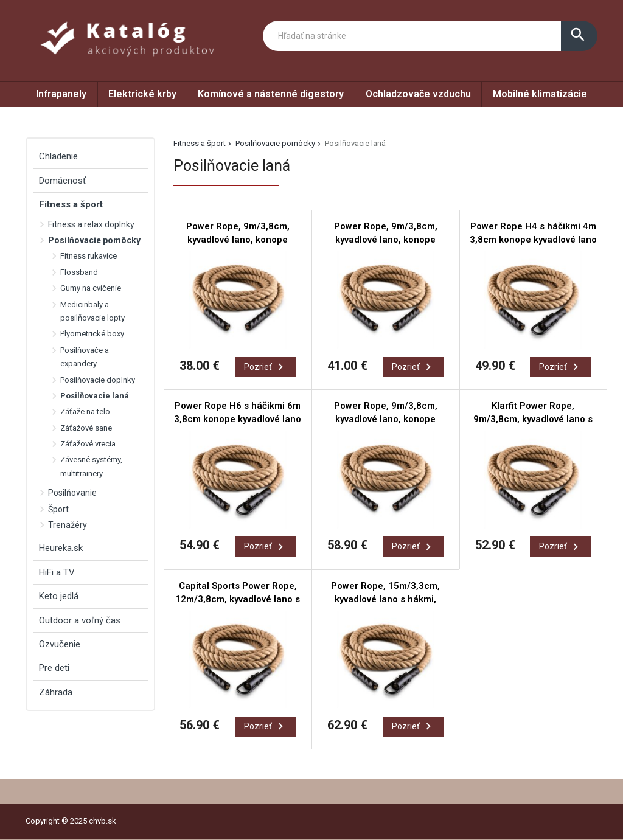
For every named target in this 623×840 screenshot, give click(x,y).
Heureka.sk (61, 548)
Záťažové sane (86, 428)
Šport (58, 509)
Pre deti (54, 668)
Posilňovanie (72, 493)
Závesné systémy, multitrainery (91, 466)
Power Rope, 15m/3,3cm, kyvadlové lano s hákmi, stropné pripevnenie (385, 599)
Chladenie (58, 156)
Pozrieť (266, 367)
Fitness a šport (200, 143)
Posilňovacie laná (95, 396)
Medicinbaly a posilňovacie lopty (92, 311)
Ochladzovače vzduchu (418, 94)
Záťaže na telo (85, 411)
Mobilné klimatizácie (540, 94)
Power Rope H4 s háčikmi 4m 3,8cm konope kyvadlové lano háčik (533, 240)
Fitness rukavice (89, 256)
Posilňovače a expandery (85, 357)
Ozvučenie (60, 644)
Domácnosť (62, 181)
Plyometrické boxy (92, 334)
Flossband (79, 272)
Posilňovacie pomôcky (275, 143)
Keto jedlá (59, 596)
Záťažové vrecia (88, 444)
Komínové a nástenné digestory (271, 94)
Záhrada (56, 692)
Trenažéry (68, 525)
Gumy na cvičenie (91, 288)
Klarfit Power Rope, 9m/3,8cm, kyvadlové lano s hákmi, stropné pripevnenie (533, 419)
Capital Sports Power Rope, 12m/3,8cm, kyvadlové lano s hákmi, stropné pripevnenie (238, 599)
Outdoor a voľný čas (80, 620)
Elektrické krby (142, 94)
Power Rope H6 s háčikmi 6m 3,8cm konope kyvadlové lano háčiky (238, 419)
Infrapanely (61, 94)
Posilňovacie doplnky (98, 380)
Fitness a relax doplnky (91, 224)
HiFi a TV (57, 572)
